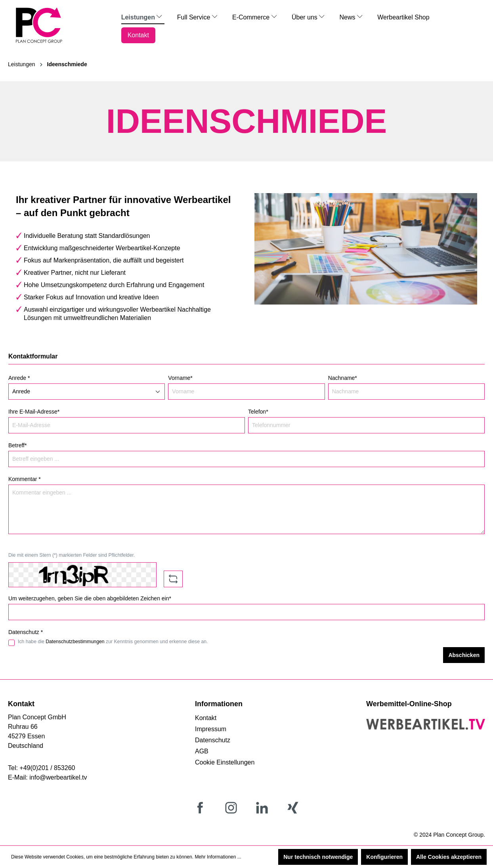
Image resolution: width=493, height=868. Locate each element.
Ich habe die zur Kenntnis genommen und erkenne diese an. (113, 642)
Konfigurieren (384, 857)
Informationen (219, 704)
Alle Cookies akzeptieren (449, 857)
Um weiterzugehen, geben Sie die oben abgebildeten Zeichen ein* (90, 598)
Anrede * (19, 378)
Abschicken (464, 655)
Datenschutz (213, 740)
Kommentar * (25, 479)
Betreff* (17, 445)
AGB (202, 751)
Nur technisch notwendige (318, 857)
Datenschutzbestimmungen (75, 642)
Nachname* (343, 378)
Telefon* (258, 412)
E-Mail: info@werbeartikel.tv (47, 777)
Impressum (211, 729)
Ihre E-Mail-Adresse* (34, 412)
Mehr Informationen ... (218, 857)
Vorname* (180, 378)
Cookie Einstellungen (225, 762)
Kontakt (206, 718)
